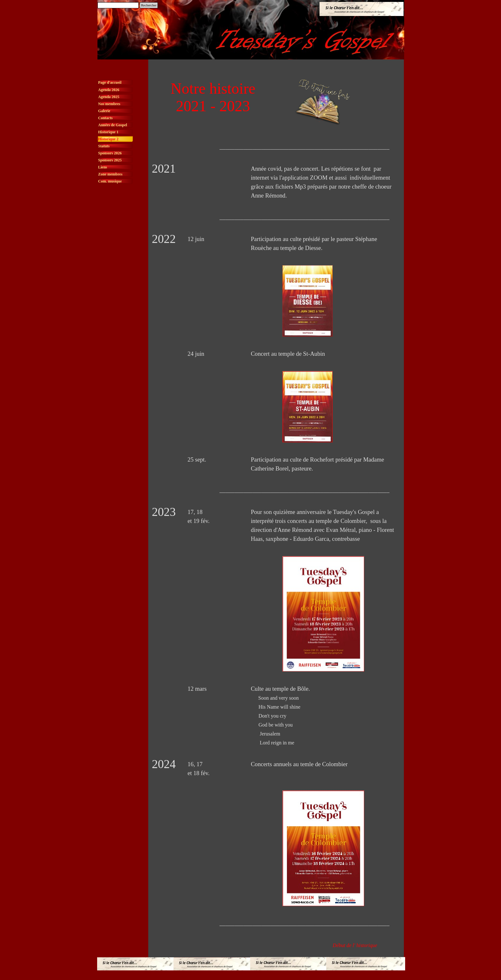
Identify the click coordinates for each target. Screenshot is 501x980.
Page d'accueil (110, 82)
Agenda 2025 (109, 97)
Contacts (105, 118)
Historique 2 (108, 139)
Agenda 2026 (109, 90)
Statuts (104, 146)
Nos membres (109, 104)
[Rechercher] (118, 5)
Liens (103, 167)
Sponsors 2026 (110, 153)
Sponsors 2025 (110, 160)
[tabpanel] (276, 147)
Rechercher (149, 5)
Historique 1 (108, 132)
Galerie (104, 111)
